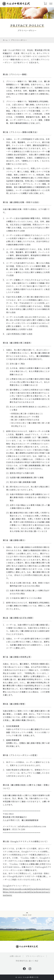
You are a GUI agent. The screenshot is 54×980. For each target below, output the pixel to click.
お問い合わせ (15, 956)
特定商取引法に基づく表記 (27, 961)
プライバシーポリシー (35, 956)
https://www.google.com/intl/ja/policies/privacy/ (26, 889)
